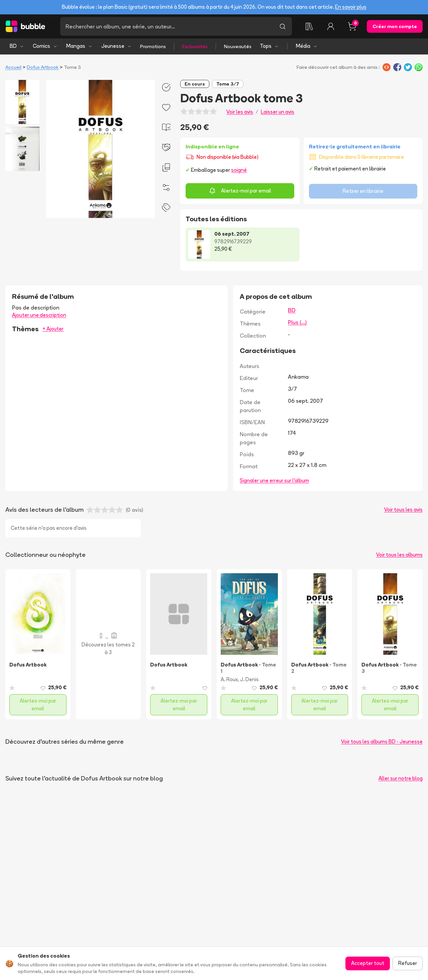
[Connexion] (331, 26)
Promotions (153, 46)
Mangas (79, 46)
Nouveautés (238, 46)
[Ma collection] (309, 26)
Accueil (13, 67)
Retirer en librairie (363, 191)
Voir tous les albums (399, 555)
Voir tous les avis (403, 510)
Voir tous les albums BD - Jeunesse (382, 742)
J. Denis (249, 679)
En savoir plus (351, 7)
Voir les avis (240, 112)
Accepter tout (368, 963)
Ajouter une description (39, 315)
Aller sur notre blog (401, 778)
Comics (45, 46)
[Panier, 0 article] (352, 26)
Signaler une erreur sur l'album (274, 480)
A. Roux (229, 679)
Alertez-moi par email (240, 191)
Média (307, 46)
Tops (269, 46)
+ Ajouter (53, 329)
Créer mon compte (395, 26)
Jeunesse (117, 46)
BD (17, 46)
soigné (239, 170)
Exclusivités (195, 46)
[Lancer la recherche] (283, 26)
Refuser (408, 963)
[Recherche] (167, 26)
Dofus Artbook (43, 67)
